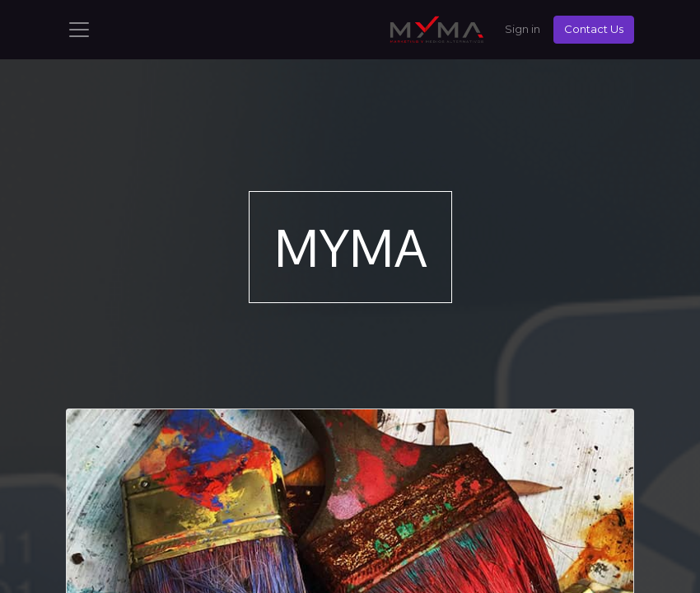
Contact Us (594, 29)
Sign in (523, 29)
